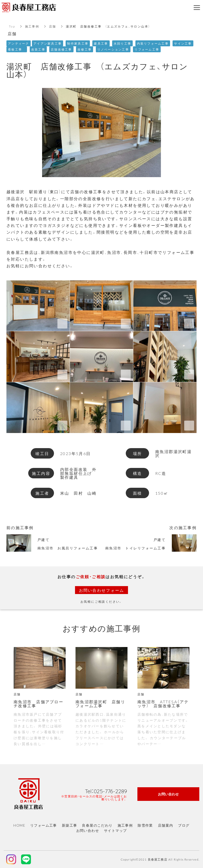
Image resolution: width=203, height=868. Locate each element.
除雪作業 (145, 825)
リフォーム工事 (44, 825)
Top (12, 26)
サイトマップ (115, 830)
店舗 (53, 26)
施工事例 (32, 26)
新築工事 (70, 825)
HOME (19, 825)
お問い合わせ (88, 830)
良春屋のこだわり (97, 825)
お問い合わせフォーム (101, 590)
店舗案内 (166, 825)
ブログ (184, 825)
